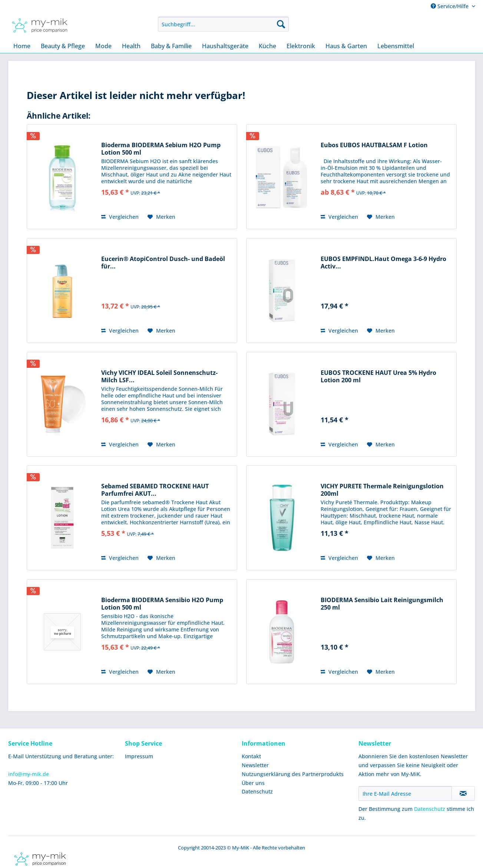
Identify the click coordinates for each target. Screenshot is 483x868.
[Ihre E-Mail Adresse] (405, 793)
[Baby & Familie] (171, 46)
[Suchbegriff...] (223, 24)
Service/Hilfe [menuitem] (450, 6)
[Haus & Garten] (346, 46)
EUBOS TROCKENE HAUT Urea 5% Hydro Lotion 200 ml (378, 376)
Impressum (139, 756)
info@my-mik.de (29, 774)
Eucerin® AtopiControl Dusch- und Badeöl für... (163, 263)
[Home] (22, 46)
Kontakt (251, 756)
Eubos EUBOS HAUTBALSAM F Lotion (374, 145)
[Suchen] (281, 24)
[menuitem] (223, 24)
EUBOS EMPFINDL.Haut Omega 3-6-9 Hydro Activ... (383, 263)
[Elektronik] (301, 46)
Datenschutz (257, 791)
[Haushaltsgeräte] (225, 46)
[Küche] (267, 46)
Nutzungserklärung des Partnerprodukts (293, 774)
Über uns (253, 783)
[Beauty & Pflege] (63, 46)
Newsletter (255, 765)
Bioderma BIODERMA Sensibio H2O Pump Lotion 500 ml (162, 604)
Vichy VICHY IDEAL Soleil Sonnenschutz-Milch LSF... (159, 376)
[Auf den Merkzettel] (161, 217)
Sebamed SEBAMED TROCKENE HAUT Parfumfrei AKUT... (155, 490)
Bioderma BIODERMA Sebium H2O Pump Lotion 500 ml (161, 149)
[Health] (131, 46)
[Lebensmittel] (396, 46)
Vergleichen (120, 217)
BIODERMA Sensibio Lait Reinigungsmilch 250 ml (382, 604)
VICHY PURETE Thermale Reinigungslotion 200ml (382, 490)
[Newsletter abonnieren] (463, 793)
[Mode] (103, 46)
